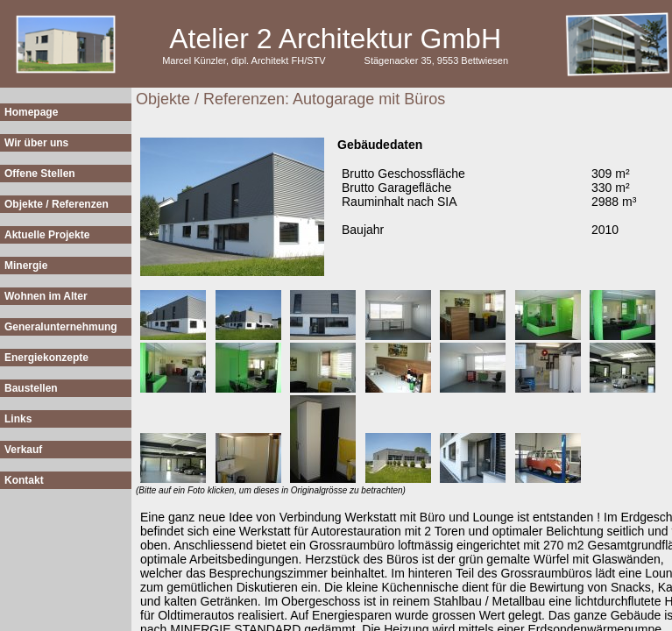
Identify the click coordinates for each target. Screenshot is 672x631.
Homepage (31, 112)
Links (18, 419)
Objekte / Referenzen (57, 204)
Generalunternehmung (61, 327)
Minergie (26, 266)
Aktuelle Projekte (47, 235)
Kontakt (24, 480)
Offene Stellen (40, 174)
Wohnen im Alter (46, 296)
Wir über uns (36, 143)
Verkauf (23, 450)
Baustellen (31, 388)
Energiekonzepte (46, 358)
